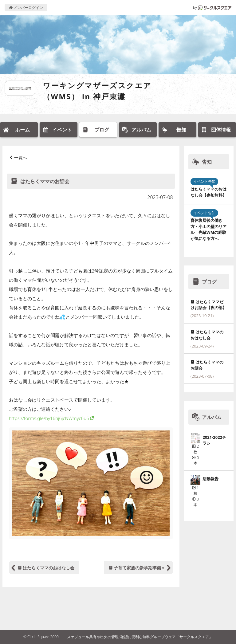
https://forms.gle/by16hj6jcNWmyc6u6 (49, 418)
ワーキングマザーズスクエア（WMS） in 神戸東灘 (97, 91)
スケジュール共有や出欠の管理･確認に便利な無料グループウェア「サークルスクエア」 (140, 637)
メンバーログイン (26, 8)
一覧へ (21, 157)
